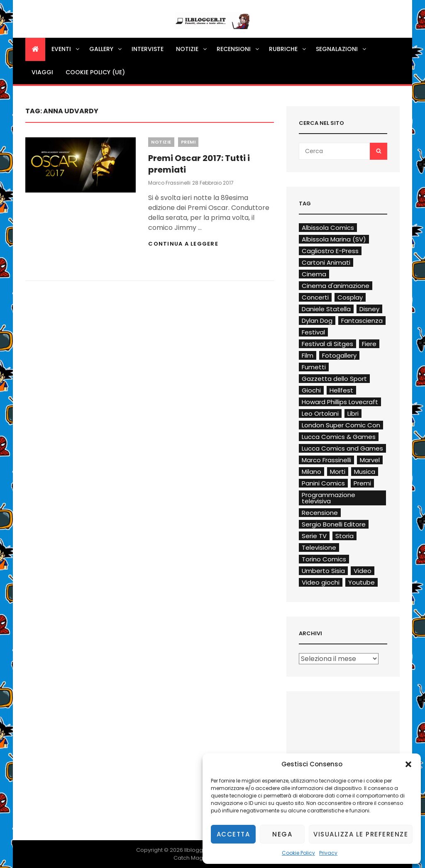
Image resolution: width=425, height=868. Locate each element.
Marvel (370, 460)
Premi (188, 142)
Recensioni (238, 49)
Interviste (148, 49)
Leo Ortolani (320, 413)
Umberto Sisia (323, 571)
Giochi (311, 390)
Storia (344, 536)
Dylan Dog (317, 321)
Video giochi (321, 582)
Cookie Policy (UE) (95, 72)
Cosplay (350, 297)
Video (363, 571)
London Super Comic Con (341, 425)
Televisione (319, 547)
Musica (365, 472)
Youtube (361, 582)
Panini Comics (323, 483)
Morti (338, 472)
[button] (408, 764)
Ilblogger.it (199, 850)
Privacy (328, 853)
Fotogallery (339, 355)
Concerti (315, 297)
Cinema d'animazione (336, 286)
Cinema (314, 274)
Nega (282, 834)
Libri (353, 413)
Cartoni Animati (326, 262)
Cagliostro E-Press (330, 251)
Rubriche (288, 49)
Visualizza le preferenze (361, 834)
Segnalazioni (342, 49)
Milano (311, 472)
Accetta (233, 834)
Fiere (369, 344)
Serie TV (314, 536)
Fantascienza (362, 321)
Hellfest (341, 390)
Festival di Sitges (327, 344)
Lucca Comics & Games (339, 437)
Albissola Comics (328, 228)
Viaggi (42, 72)
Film (308, 355)
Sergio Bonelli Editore (334, 524)
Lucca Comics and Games (342, 448)
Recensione (320, 513)
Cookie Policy (298, 853)
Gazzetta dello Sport (334, 379)
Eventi (66, 49)
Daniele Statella (326, 309)
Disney (369, 309)
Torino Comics (324, 559)
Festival (313, 332)
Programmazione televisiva (329, 498)
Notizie (192, 49)
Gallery (106, 49)
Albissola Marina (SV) (334, 239)
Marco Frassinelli (169, 183)
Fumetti (314, 367)
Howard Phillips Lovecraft (340, 402)
